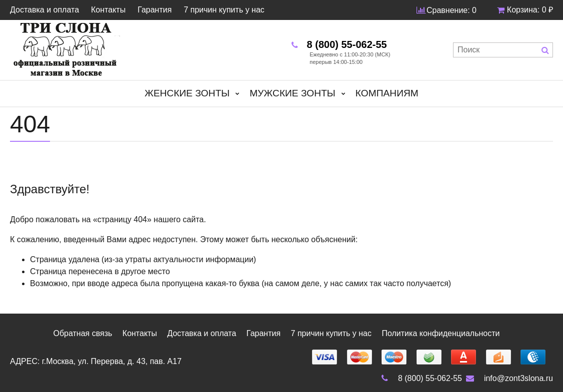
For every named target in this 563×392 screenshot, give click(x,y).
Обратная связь (82, 333)
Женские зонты (187, 93)
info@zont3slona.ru (508, 378)
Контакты (108, 10)
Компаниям (387, 93)
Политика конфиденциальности (440, 333)
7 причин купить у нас (224, 10)
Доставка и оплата (44, 10)
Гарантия (154, 10)
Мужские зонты (292, 93)
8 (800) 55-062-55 (420, 378)
